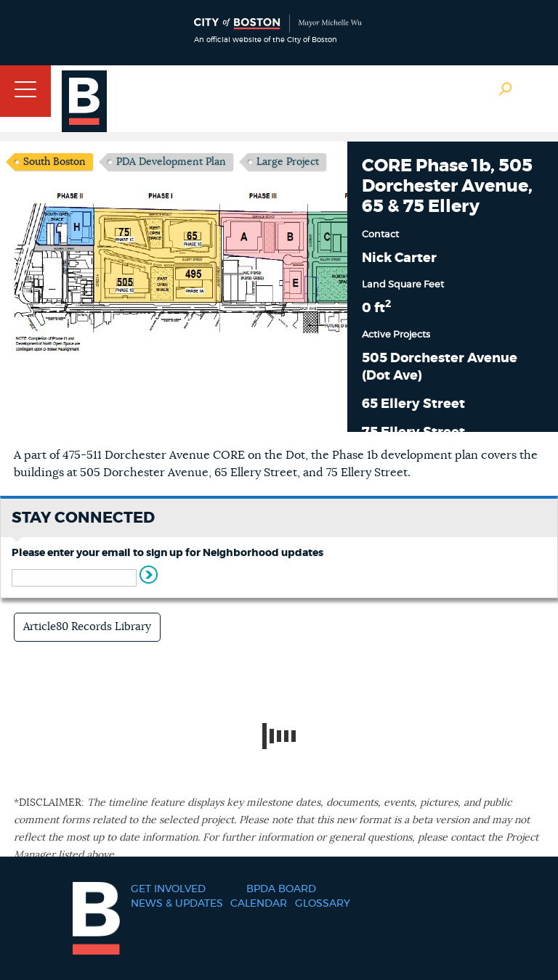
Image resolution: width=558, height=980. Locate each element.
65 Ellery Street (413, 404)
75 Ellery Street (413, 433)
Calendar (259, 904)
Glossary (323, 904)
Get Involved (168, 889)
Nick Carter (399, 258)
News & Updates (177, 904)
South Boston (54, 162)
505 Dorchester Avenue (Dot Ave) (440, 367)
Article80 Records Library (87, 627)
